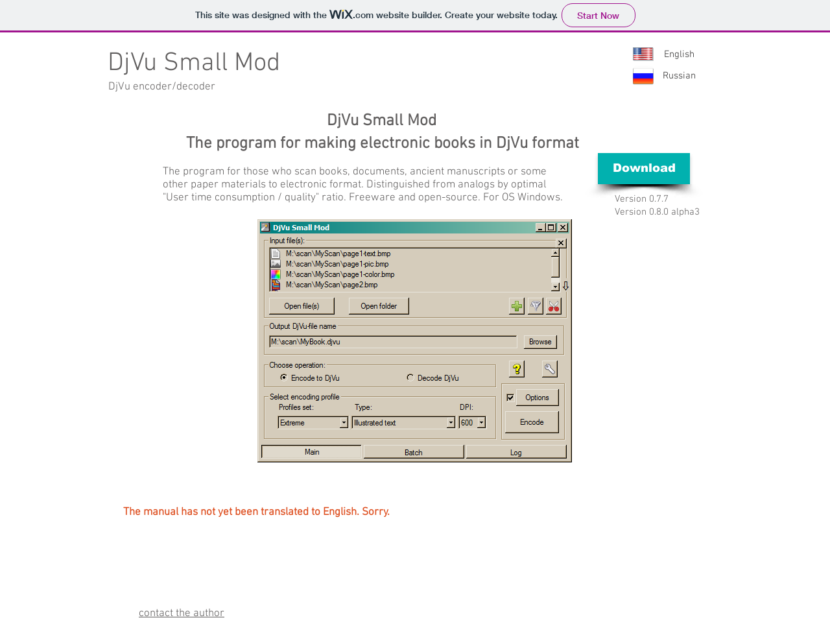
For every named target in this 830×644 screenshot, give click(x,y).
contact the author (182, 614)
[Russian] (679, 76)
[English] (679, 54)
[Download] (644, 169)
